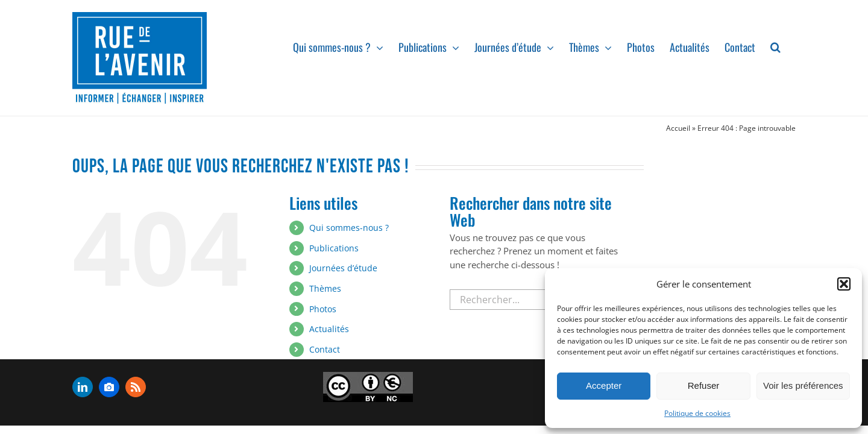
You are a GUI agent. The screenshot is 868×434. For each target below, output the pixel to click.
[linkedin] (83, 387)
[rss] (136, 387)
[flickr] (109, 387)
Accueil (678, 128)
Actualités (329, 329)
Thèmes (325, 288)
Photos (323, 309)
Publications (334, 248)
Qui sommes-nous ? (349, 228)
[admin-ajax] (368, 387)
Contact (325, 349)
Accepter (604, 385)
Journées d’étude (343, 268)
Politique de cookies (697, 413)
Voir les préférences (803, 385)
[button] (844, 284)
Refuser (704, 385)
